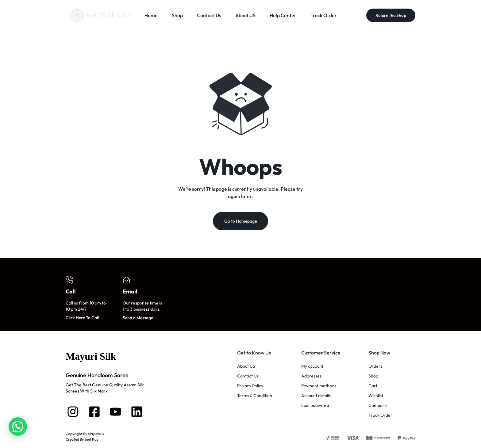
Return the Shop (391, 15)
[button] (18, 427)
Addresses (311, 377)
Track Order (324, 15)
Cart (373, 387)
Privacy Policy (250, 387)
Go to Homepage (240, 222)
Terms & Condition (255, 396)
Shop (177, 15)
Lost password (315, 406)
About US (245, 15)
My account (312, 367)
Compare (378, 406)
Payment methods (319, 387)
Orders (375, 367)
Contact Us (209, 15)
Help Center (283, 15)
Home (151, 15)
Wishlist (376, 396)
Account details (316, 396)
